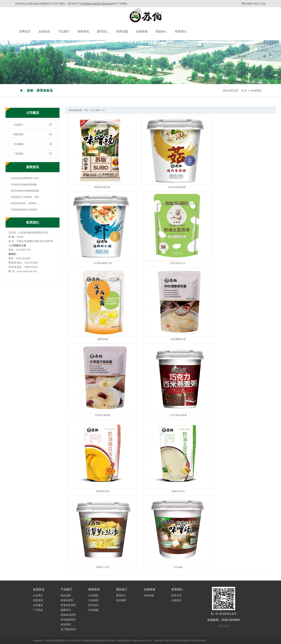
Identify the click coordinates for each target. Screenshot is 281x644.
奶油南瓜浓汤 (103, 491)
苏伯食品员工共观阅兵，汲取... (26, 197)
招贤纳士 (161, 31)
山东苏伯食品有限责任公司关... (26, 178)
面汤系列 (66, 624)
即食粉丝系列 (68, 605)
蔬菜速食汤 (99, 641)
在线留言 (177, 600)
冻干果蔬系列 (68, 629)
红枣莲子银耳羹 (103, 415)
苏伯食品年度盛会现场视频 (24, 184)
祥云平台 (147, 641)
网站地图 (247, 4)
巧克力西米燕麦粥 (178, 415)
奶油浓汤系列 (68, 615)
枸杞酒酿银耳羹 (178, 339)
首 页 (244, 91)
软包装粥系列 (68, 620)
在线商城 (142, 31)
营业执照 (224, 626)
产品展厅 (64, 31)
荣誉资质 (18, 134)
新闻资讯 (83, 31)
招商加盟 (122, 31)
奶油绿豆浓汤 (178, 491)
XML (263, 4)
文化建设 (18, 144)
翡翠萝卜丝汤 (103, 567)
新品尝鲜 (66, 595)
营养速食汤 (110, 641)
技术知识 (93, 605)
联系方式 (177, 595)
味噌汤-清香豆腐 (102, 187)
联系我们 (181, 31)
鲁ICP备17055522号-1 (165, 641)
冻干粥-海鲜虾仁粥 (103, 263)
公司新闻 (93, 595)
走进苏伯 (44, 31)
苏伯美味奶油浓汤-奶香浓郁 (24, 210)
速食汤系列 (67, 600)
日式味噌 (178, 567)
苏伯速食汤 (87, 641)
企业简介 (18, 125)
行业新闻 (93, 600)
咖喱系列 (66, 610)
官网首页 (25, 31)
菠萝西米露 (103, 339)
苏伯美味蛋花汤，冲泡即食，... (26, 203)
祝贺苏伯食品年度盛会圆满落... (26, 191)
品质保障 (121, 600)
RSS (256, 4)
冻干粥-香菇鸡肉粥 (177, 187)
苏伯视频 (93, 610)
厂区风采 (18, 154)
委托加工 (103, 31)
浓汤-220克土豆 (178, 263)
